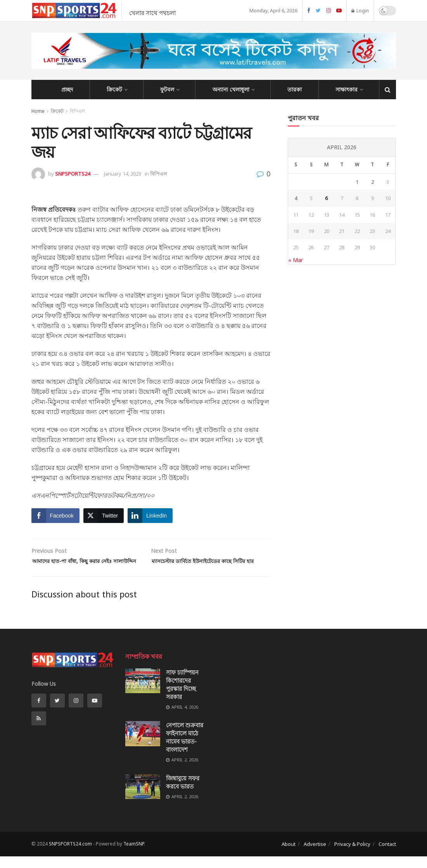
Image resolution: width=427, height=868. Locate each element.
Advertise (315, 856)
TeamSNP (134, 855)
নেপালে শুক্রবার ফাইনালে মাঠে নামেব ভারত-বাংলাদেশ (185, 749)
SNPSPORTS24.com (70, 855)
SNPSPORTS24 (73, 174)
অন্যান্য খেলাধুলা (231, 89)
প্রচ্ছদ (67, 89)
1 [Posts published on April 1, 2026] (357, 182)
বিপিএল (77, 111)
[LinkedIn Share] (150, 516)
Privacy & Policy (352, 856)
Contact (387, 856)
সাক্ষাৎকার (347, 89)
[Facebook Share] (55, 516)
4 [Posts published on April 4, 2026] (296, 198)
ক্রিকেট (114, 89)
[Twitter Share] (104, 516)
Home (38, 111)
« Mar (296, 260)
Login (360, 11)
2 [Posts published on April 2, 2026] (373, 182)
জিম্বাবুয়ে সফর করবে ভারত (183, 794)
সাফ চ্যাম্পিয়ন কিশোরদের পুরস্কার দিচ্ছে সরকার (182, 696)
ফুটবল (167, 89)
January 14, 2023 (123, 174)
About (289, 856)
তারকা (295, 89)
